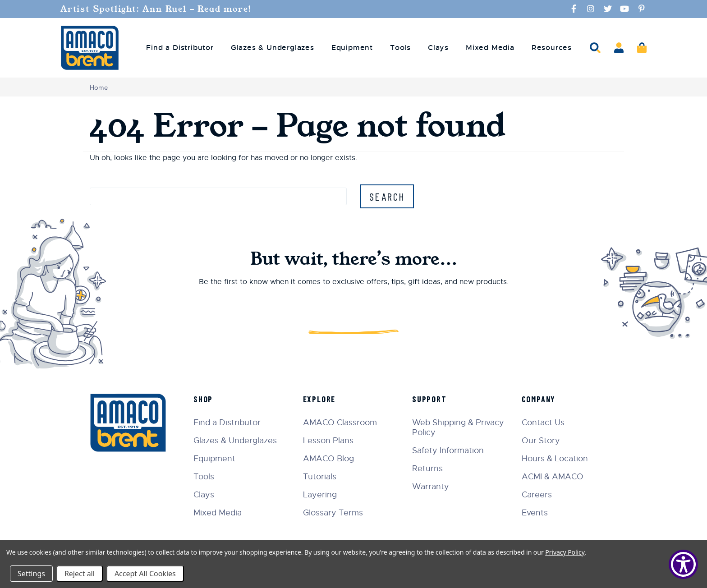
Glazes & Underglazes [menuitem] (273, 48)
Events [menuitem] (535, 513)
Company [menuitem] (539, 399)
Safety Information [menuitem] (448, 450)
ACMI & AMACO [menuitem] (553, 477)
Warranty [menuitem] (431, 487)
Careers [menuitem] (537, 495)
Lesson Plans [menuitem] (328, 441)
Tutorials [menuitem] (320, 477)
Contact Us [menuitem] (543, 423)
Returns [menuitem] (427, 469)
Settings (31, 574)
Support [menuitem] (429, 399)
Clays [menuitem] (438, 48)
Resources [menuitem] (552, 48)
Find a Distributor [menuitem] (180, 48)
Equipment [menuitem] (352, 48)
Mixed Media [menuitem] (490, 48)
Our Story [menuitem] (541, 441)
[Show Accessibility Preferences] (683, 564)
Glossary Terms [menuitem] (333, 513)
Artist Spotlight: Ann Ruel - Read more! (158, 9)
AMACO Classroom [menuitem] (340, 423)
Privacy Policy (565, 552)
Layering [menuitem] (320, 495)
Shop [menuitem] (203, 399)
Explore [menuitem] (319, 399)
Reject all (80, 574)
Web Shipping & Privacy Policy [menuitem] (458, 427)
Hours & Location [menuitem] (555, 459)
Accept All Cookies (145, 574)
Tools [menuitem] (400, 48)
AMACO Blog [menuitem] (328, 459)
